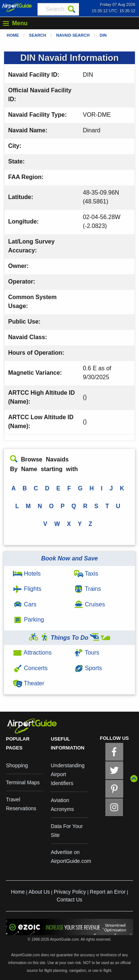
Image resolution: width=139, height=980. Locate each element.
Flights (27, 589)
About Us (39, 892)
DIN (103, 35)
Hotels (27, 574)
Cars (25, 604)
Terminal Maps (23, 782)
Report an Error (107, 892)
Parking (29, 620)
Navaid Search (73, 35)
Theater (29, 683)
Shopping (17, 765)
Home (13, 35)
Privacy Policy (70, 892)
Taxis (86, 574)
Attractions (32, 653)
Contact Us (69, 900)
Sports (88, 668)
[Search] (72, 9)
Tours (87, 653)
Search (37, 35)
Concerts (30, 668)
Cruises (90, 604)
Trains (88, 589)
